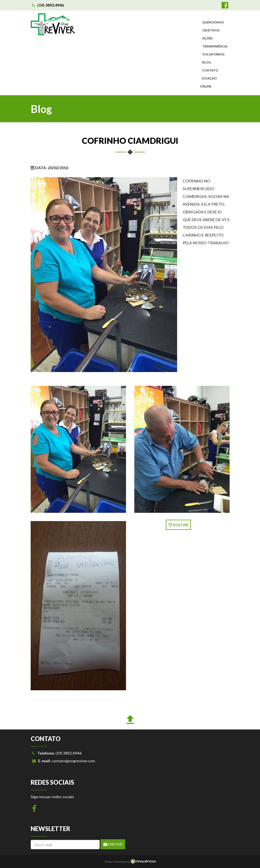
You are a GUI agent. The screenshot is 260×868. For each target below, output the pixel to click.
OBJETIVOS (211, 30)
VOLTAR (178, 525)
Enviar (113, 844)
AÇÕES (208, 38)
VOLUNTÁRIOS (213, 54)
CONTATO (210, 70)
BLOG (207, 62)
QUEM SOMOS (213, 22)
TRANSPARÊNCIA (215, 46)
